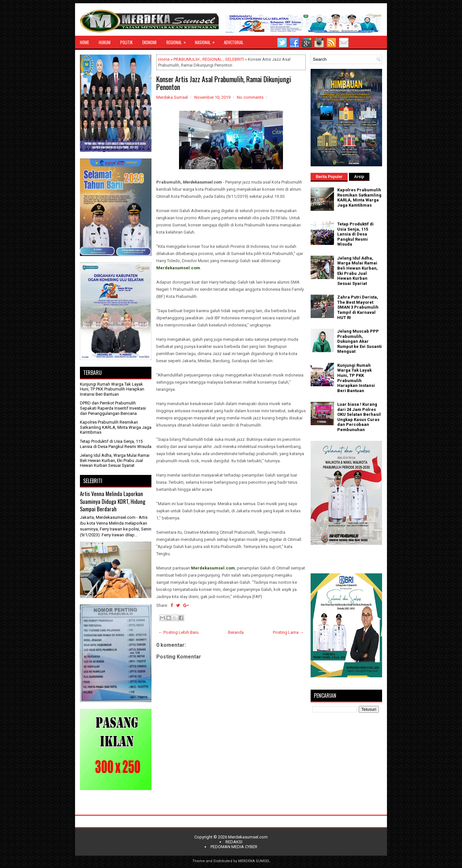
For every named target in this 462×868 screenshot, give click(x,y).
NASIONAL (207, 41)
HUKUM (105, 42)
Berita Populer (329, 177)
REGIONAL (178, 41)
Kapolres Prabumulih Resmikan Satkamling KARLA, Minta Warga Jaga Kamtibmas (116, 427)
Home (164, 59)
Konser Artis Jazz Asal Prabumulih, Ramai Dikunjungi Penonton (224, 83)
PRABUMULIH (186, 59)
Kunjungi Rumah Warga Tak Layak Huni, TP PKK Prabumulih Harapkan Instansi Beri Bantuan (112, 389)
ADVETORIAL (234, 42)
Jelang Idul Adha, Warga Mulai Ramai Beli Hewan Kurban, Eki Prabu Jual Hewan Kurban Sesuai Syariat (115, 460)
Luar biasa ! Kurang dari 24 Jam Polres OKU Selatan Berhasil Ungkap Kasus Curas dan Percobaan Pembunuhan (359, 417)
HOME (84, 42)
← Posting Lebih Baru (178, 632)
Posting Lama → (288, 632)
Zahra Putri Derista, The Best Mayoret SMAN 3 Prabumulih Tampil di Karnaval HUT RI (358, 307)
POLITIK (126, 42)
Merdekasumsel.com (248, 837)
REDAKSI (234, 842)
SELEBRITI (235, 59)
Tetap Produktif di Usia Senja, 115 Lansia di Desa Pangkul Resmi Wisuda (116, 444)
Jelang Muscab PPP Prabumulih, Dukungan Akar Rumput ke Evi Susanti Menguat (359, 341)
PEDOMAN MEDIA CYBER (234, 847)
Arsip (359, 177)
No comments (250, 97)
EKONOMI (149, 42)
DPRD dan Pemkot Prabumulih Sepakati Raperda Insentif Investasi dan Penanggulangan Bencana (113, 408)
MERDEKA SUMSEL (254, 861)
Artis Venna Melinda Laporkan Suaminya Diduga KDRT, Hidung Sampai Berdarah (113, 501)
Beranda (236, 632)
